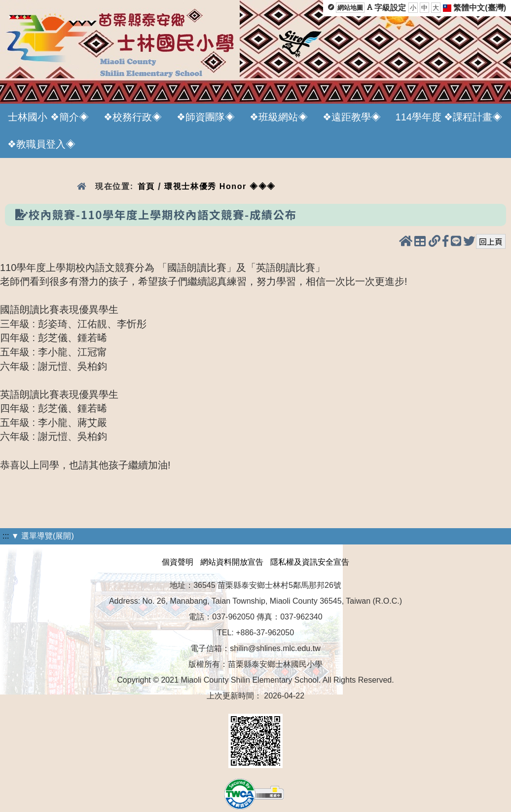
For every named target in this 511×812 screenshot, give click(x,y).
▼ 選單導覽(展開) (43, 536)
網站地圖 (350, 8)
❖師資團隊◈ (206, 117)
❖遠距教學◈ (352, 117)
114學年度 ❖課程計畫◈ (449, 117)
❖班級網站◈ (279, 117)
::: (6, 536)
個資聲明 (178, 562)
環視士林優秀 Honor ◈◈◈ (220, 186)
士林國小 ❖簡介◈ (48, 117)
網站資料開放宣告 (232, 562)
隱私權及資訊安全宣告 (310, 562)
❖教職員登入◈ (41, 144)
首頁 (146, 186)
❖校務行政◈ (133, 117)
